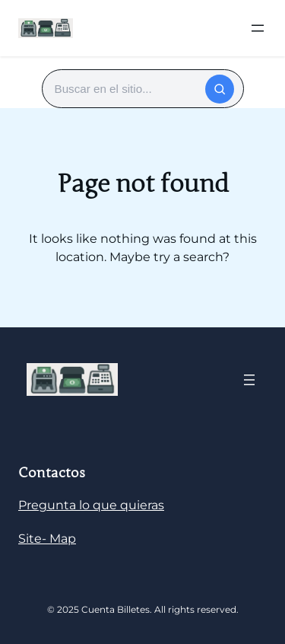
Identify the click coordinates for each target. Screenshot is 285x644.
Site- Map (47, 539)
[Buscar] (220, 89)
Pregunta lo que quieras (91, 505)
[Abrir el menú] (258, 28)
